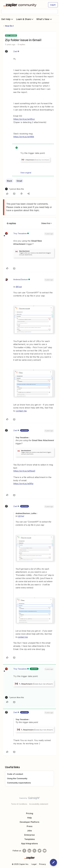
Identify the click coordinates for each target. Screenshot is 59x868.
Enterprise (29, 835)
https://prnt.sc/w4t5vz (24, 119)
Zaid (15, 51)
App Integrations (29, 843)
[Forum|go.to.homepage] (20, 5)
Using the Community (17, 778)
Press (30, 826)
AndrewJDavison (21, 279)
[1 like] (14, 189)
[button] (53, 5)
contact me (21, 411)
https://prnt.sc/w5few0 (24, 471)
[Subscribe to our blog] (34, 851)
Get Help (7, 19)
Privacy (42, 864)
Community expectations (19, 783)
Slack (9, 181)
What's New (44, 19)
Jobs (29, 831)
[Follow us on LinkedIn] (29, 851)
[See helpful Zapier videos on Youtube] (45, 851)
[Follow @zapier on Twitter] (40, 851)
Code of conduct (15, 774)
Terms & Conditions (19, 804)
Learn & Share (25, 19)
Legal (34, 864)
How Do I (9, 26)
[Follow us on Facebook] (24, 851)
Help (29, 818)
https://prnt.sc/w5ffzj (23, 484)
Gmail (19, 181)
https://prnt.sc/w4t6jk (24, 137)
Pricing (30, 813)
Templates (30, 839)
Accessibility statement (39, 804)
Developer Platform (29, 822)
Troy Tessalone (20, 233)
